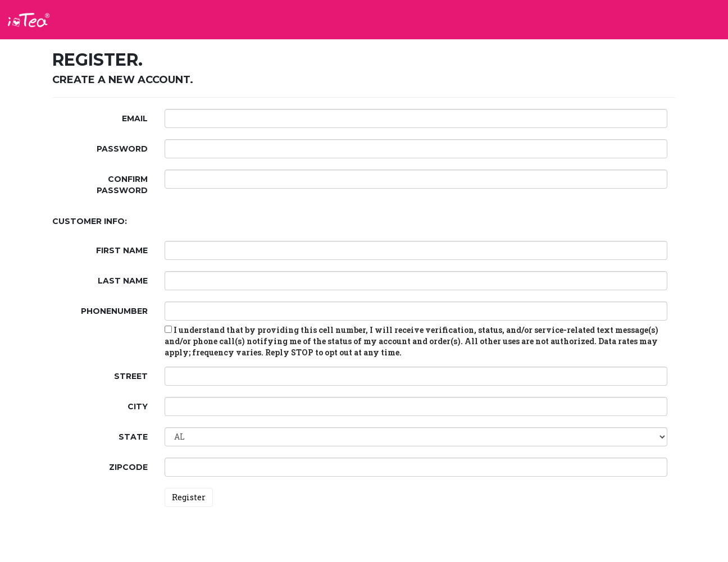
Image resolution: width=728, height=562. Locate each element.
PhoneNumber (114, 311)
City (138, 406)
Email (135, 118)
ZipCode (128, 467)
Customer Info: (90, 221)
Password (122, 149)
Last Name (123, 281)
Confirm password (122, 185)
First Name (122, 250)
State (133, 437)
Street (131, 376)
